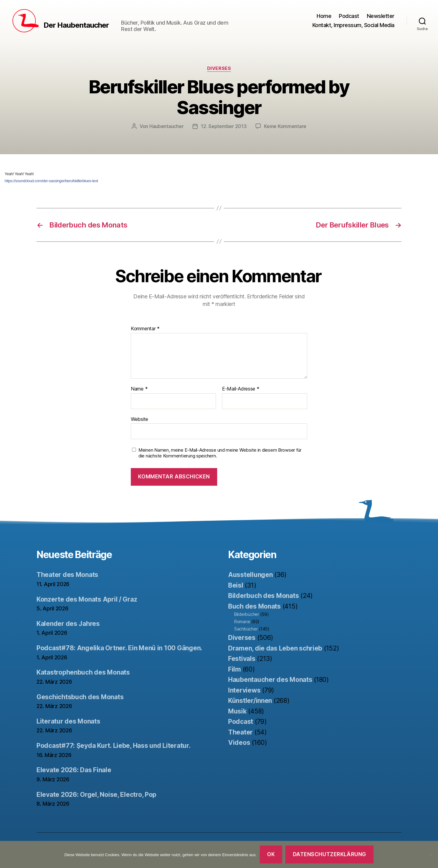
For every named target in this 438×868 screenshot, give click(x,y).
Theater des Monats (67, 575)
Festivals (242, 659)
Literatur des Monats (68, 721)
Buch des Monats (254, 606)
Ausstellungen (250, 575)
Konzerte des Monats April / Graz (87, 599)
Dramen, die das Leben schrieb (275, 648)
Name (139, 389)
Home (324, 16)
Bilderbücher (247, 614)
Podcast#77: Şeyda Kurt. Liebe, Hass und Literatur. (114, 746)
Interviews (244, 690)
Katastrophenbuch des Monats (83, 672)
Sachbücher (246, 629)
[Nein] (430, 855)
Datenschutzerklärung (330, 854)
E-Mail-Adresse (241, 389)
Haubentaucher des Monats (270, 680)
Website (139, 419)
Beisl (236, 585)
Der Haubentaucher (76, 25)
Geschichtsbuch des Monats (80, 697)
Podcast (349, 16)
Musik (237, 711)
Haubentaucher (167, 126)
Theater (240, 732)
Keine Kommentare (285, 126)
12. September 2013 (224, 126)
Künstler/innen (250, 701)
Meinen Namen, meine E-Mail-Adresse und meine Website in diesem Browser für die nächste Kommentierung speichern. (220, 453)
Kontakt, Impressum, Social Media (353, 25)
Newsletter (381, 16)
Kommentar (145, 329)
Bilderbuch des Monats (263, 596)
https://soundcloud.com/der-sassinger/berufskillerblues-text (51, 181)
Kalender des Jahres (68, 624)
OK (271, 854)
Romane (242, 621)
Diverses (219, 68)
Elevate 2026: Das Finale (74, 770)
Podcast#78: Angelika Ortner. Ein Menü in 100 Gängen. (119, 648)
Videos (239, 743)
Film (235, 669)
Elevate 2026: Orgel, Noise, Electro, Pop (96, 795)
